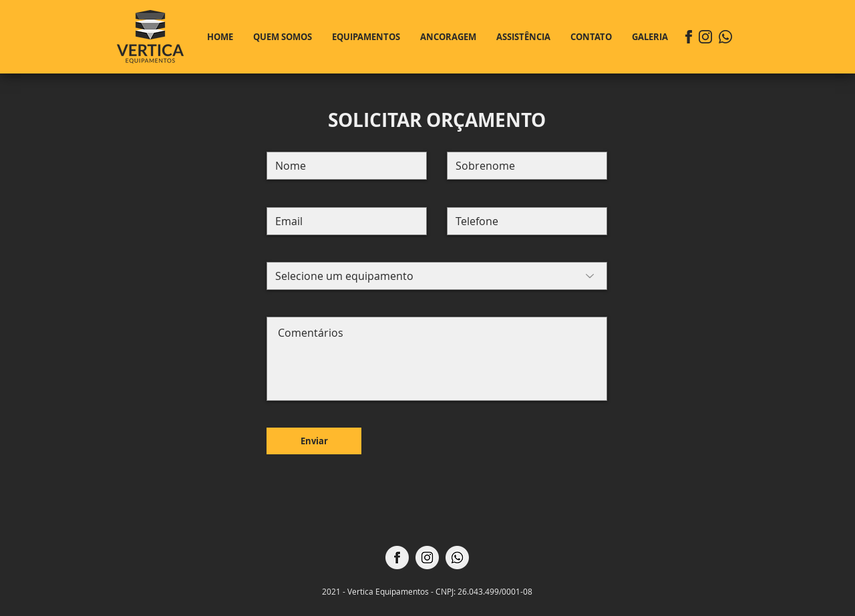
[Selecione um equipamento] (437, 276)
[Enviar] (314, 441)
